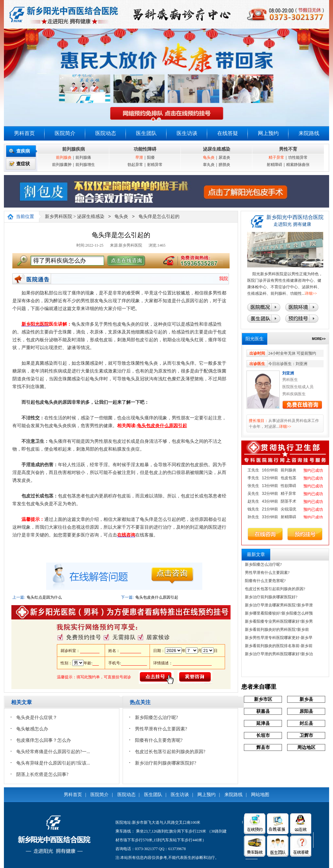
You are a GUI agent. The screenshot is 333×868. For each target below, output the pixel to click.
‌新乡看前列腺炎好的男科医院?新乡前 (277, 630)
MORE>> (319, 339)
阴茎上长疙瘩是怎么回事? (42, 774)
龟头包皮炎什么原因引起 (157, 597)
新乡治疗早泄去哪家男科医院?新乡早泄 (279, 605)
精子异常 (276, 157)
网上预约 (268, 133)
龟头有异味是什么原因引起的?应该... (53, 763)
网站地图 (260, 795)
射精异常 (155, 165)
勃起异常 (135, 165)
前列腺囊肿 (62, 165)
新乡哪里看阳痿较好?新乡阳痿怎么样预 (279, 613)
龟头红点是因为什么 (44, 597)
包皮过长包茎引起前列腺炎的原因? (170, 752)
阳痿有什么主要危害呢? (159, 740)
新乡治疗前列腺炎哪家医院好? (166, 763)
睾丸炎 (209, 165)
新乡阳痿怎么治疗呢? (156, 718)
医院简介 (65, 133)
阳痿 (151, 157)
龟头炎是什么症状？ (37, 718)
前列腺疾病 (73, 149)
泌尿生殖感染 (217, 149)
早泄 (139, 157)
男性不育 (288, 149)
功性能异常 (298, 157)
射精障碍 (274, 165)
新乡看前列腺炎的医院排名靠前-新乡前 (279, 646)
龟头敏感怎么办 (32, 729)
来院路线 (309, 133)
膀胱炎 (224, 165)
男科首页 (24, 133)
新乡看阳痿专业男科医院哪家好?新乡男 (279, 621)
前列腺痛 (83, 157)
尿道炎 (224, 157)
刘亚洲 (288, 373)
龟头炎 (209, 157)
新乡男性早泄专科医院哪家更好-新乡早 (279, 638)
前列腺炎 (64, 157)
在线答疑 (228, 133)
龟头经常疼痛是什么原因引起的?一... (53, 752)
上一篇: (19, 597)
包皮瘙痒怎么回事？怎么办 (44, 740)
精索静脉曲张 (298, 165)
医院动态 (106, 133)
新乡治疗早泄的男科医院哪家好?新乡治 (279, 654)
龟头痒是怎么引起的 (159, 217)
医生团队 (146, 133)
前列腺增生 (85, 165)
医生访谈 (187, 133)
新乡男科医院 (59, 217)
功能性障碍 (145, 149)
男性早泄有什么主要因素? (161, 729)
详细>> (311, 293)
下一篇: (127, 597)
